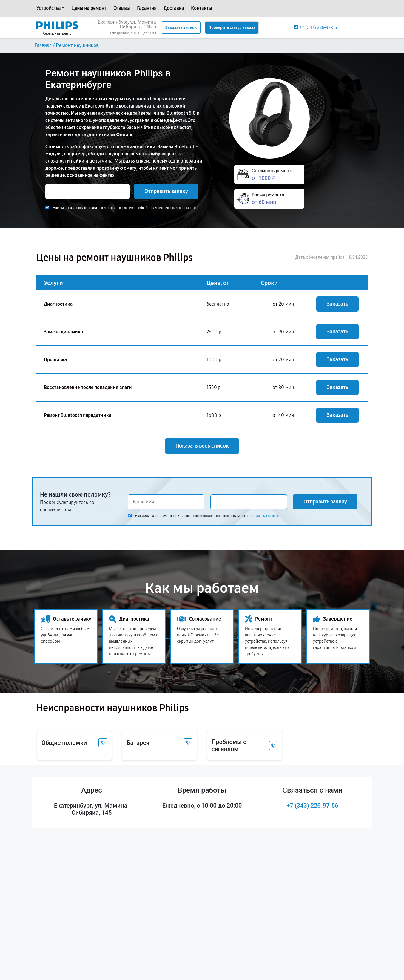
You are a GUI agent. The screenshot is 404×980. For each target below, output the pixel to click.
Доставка (174, 8)
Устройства (48, 8)
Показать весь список (202, 446)
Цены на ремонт (89, 8)
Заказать (337, 304)
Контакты (201, 8)
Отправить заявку (166, 191)
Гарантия (147, 8)
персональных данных (180, 208)
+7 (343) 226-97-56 (312, 806)
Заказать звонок (181, 28)
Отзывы (122, 8)
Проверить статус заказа (232, 28)
